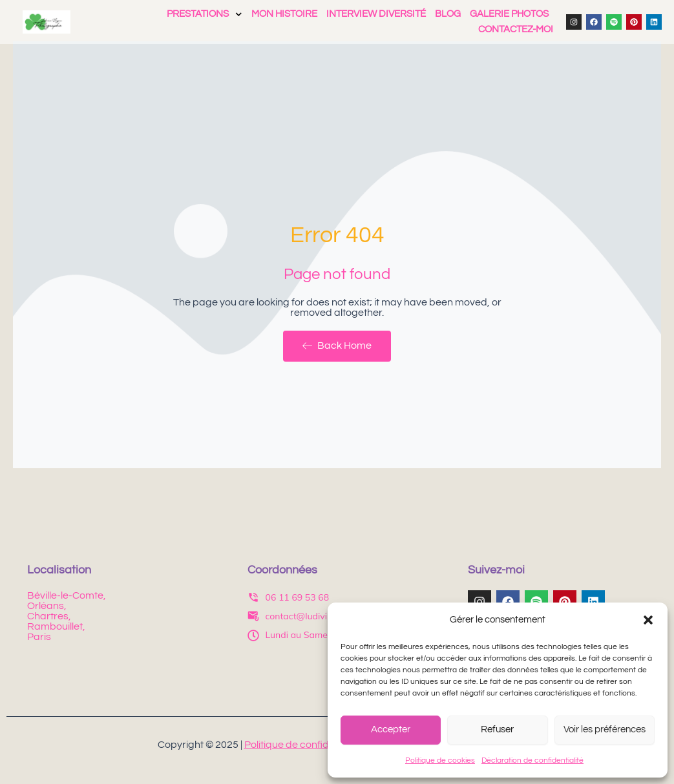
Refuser (497, 729)
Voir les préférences (605, 729)
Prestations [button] (205, 14)
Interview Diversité (376, 14)
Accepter (391, 729)
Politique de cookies (440, 760)
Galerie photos (509, 14)
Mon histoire (284, 14)
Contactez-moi (516, 29)
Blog (448, 14)
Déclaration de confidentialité (532, 760)
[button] (648, 620)
